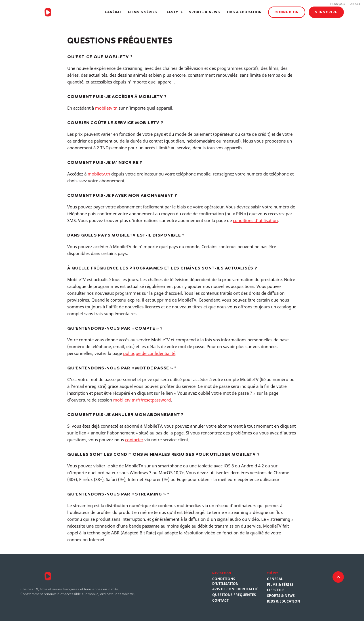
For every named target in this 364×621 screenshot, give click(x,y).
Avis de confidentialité (235, 589)
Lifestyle (173, 12)
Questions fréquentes (234, 595)
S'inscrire (326, 12)
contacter (134, 440)
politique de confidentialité (149, 353)
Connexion (287, 12)
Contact (220, 601)
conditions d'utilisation (255, 220)
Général (113, 12)
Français (338, 4)
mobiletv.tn (106, 108)
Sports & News (205, 12)
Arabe (356, 4)
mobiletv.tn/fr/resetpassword (142, 400)
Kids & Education (244, 12)
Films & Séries (142, 12)
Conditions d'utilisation (225, 581)
